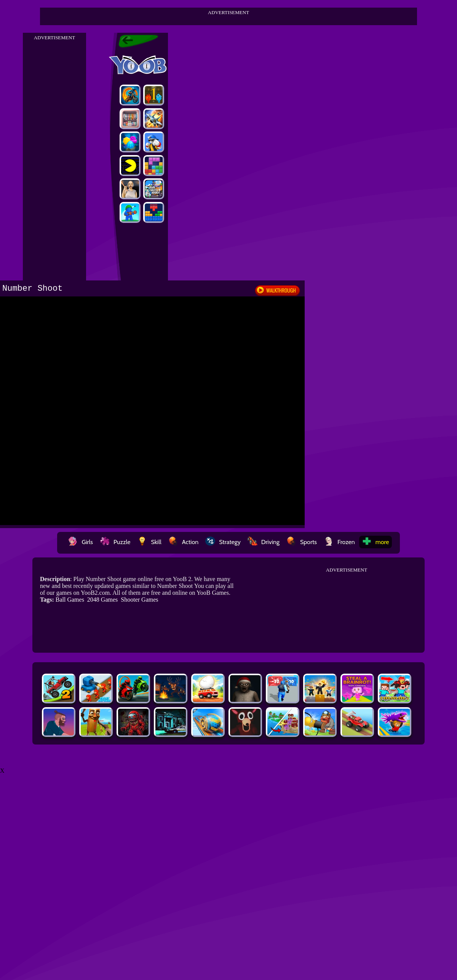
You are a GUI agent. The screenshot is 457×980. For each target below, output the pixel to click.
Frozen (339, 542)
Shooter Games (139, 600)
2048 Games (102, 600)
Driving (264, 542)
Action (183, 542)
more (376, 542)
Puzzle (115, 542)
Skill (149, 542)
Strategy (223, 542)
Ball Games (70, 600)
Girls (80, 542)
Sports (302, 542)
